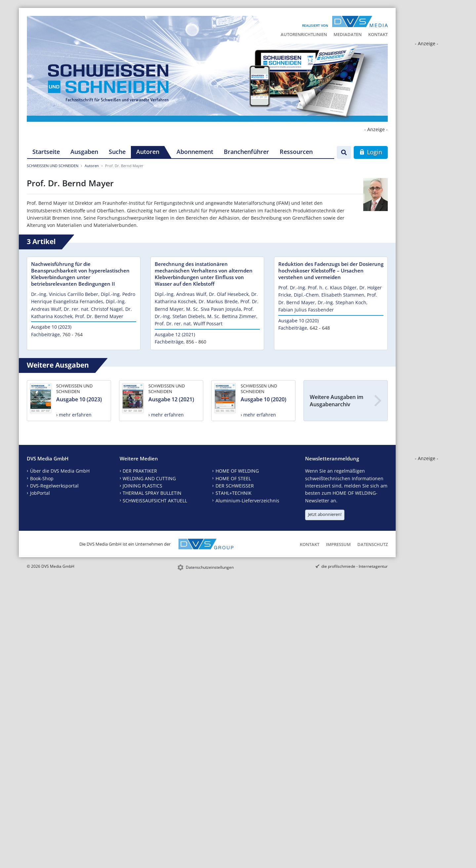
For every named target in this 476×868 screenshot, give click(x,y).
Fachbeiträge (45, 334)
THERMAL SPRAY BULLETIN (152, 493)
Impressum (338, 544)
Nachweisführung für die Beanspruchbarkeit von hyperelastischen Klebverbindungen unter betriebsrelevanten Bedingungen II (80, 274)
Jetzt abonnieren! (325, 514)
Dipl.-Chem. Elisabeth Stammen (329, 295)
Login (371, 152)
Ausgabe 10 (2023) (51, 327)
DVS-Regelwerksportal (54, 486)
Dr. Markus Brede (218, 301)
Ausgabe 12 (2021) (175, 334)
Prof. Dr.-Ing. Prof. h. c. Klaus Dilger (317, 288)
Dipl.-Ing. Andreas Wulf (180, 294)
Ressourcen (296, 152)
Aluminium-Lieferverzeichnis (247, 501)
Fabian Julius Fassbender (306, 310)
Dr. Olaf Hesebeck (229, 294)
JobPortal (40, 493)
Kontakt (378, 34)
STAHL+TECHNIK (234, 493)
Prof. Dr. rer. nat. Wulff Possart (189, 324)
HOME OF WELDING (237, 471)
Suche (117, 152)
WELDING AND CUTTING (149, 478)
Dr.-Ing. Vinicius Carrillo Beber (65, 294)
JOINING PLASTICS (142, 486)
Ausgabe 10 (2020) (298, 321)
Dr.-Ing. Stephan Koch (342, 302)
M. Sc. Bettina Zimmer (232, 316)
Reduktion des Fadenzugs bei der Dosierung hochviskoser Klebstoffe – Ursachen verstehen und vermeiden (331, 271)
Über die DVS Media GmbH (60, 471)
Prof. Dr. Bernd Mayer (99, 316)
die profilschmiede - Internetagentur (355, 566)
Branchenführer (246, 152)
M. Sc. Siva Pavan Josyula (214, 309)
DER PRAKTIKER (140, 471)
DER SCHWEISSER (235, 486)
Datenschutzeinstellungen (210, 567)
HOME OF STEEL (233, 478)
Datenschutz (373, 544)
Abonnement (195, 152)
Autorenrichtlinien (304, 34)
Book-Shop (42, 478)
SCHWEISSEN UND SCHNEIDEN (53, 166)
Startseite (46, 152)
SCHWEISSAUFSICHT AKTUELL (155, 501)
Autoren (148, 152)
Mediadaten (348, 34)
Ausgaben (84, 152)
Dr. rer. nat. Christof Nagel (93, 309)
